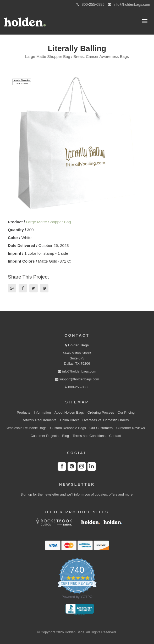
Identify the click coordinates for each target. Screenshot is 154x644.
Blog (65, 436)
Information (42, 412)
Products (23, 412)
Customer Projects (44, 436)
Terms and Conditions (89, 436)
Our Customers (101, 428)
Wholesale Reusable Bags (26, 428)
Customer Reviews (131, 428)
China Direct (69, 420)
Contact (115, 436)
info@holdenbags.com (77, 371)
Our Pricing (126, 412)
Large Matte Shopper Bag (48, 222)
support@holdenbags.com (77, 379)
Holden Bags (78, 345)
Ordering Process (101, 412)
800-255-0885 (77, 387)
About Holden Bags (69, 412)
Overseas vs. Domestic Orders (105, 420)
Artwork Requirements (40, 420)
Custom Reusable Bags (68, 428)
